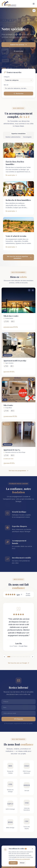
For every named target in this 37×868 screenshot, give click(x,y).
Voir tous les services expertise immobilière (19, 257)
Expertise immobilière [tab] (18, 134)
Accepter (13, 863)
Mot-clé (6, 85)
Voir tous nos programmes (19, 471)
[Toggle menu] (34, 4)
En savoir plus (19, 51)
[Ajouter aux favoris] (29, 290)
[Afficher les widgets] (34, 11)
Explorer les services (18, 45)
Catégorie (7, 77)
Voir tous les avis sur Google (18, 663)
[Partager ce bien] (33, 290)
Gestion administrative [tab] (13, 137)
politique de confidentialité (22, 859)
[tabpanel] (18, 201)
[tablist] (18, 135)
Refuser (22, 863)
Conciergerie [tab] (27, 137)
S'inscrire (18, 719)
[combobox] (18, 80)
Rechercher (19, 93)
